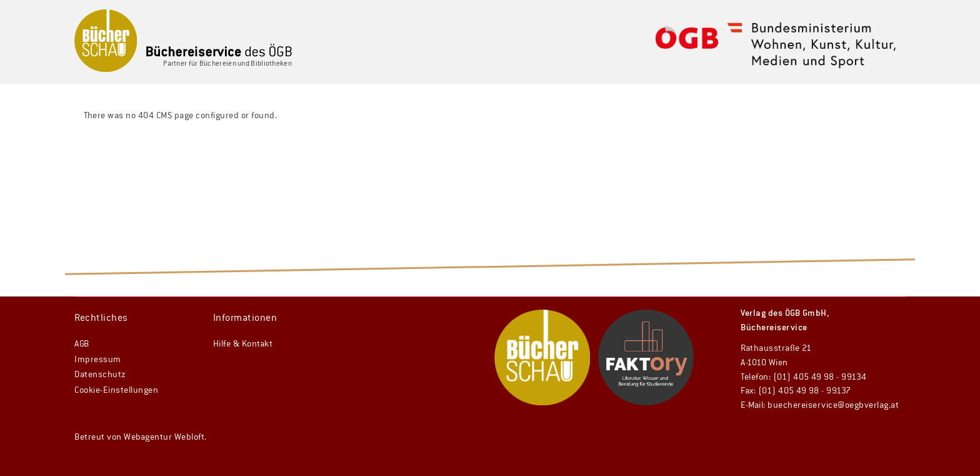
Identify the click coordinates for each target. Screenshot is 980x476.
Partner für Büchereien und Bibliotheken (227, 63)
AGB (82, 344)
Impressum (98, 360)
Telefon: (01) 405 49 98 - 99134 (804, 377)
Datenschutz (100, 375)
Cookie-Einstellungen (116, 390)
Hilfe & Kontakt (243, 344)
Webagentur (148, 437)
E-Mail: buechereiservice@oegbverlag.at (820, 405)
